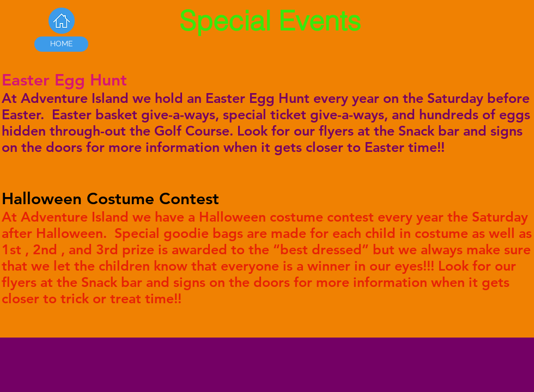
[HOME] (61, 44)
